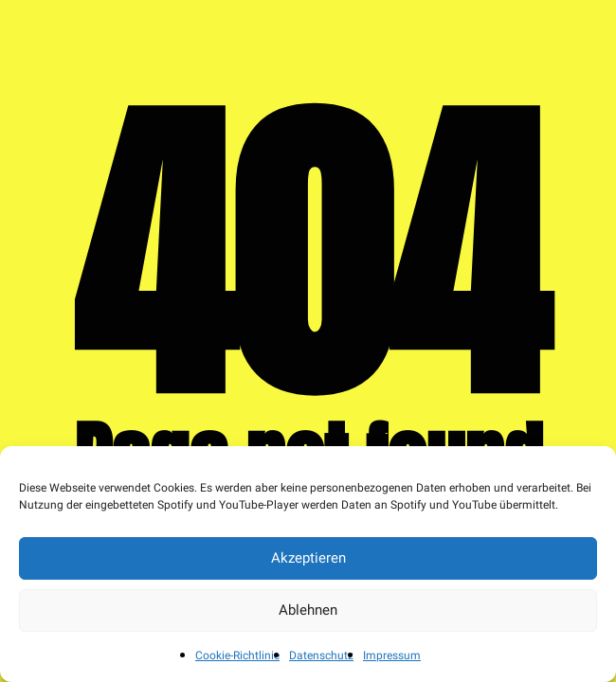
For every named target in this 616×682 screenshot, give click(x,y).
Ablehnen (308, 610)
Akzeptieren (308, 558)
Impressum (392, 655)
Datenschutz (321, 655)
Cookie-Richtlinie (237, 655)
